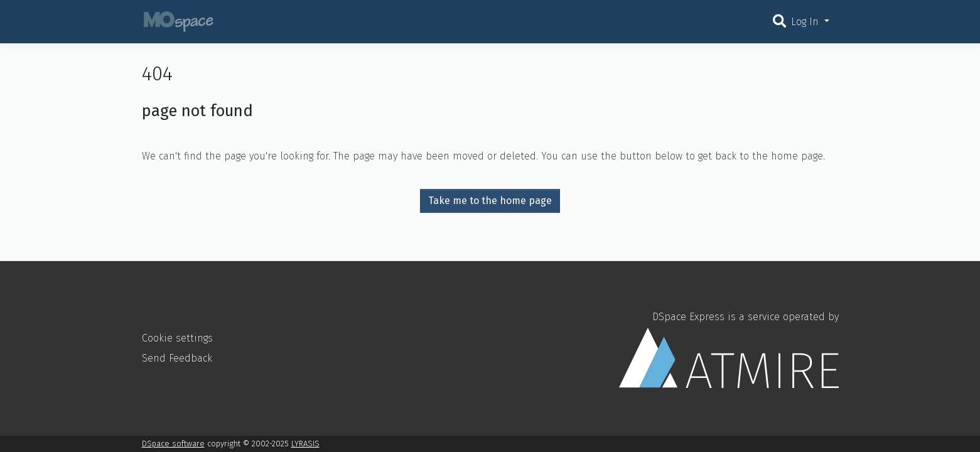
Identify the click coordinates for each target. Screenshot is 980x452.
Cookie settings (177, 338)
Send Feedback (177, 358)
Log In (806, 22)
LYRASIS (305, 444)
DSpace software (173, 444)
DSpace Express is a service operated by (729, 349)
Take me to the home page (490, 201)
